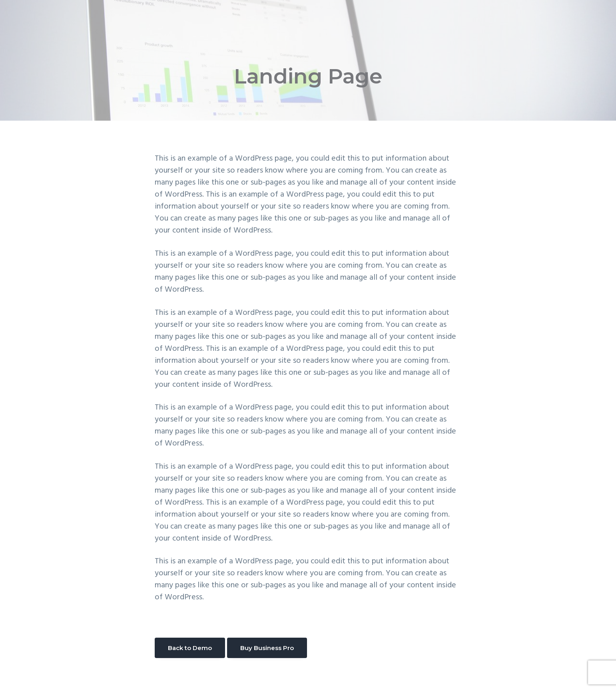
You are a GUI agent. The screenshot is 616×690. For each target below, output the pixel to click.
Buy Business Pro (267, 648)
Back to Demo (190, 648)
